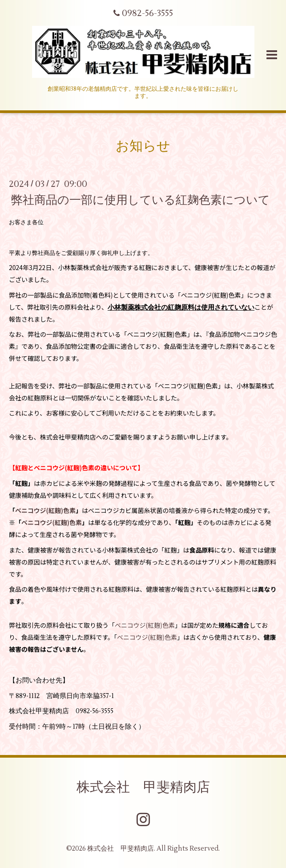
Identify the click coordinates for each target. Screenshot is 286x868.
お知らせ (143, 146)
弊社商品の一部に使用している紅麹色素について (141, 200)
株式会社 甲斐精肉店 (143, 787)
